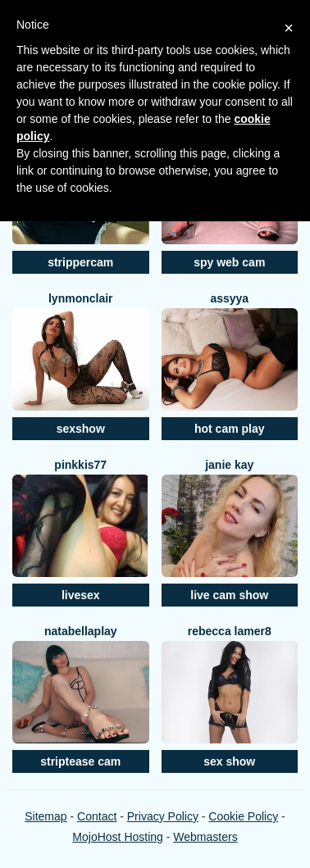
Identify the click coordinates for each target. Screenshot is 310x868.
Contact (97, 816)
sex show (229, 761)
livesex (81, 595)
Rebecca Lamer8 (230, 631)
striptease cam (80, 761)
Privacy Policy (163, 816)
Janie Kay (229, 465)
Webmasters (205, 837)
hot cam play (230, 429)
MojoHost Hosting (118, 837)
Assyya (229, 298)
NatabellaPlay (81, 631)
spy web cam (229, 262)
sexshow (81, 429)
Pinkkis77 (80, 465)
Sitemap (46, 816)
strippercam (80, 262)
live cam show (229, 595)
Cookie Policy (243, 816)
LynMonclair (81, 298)
